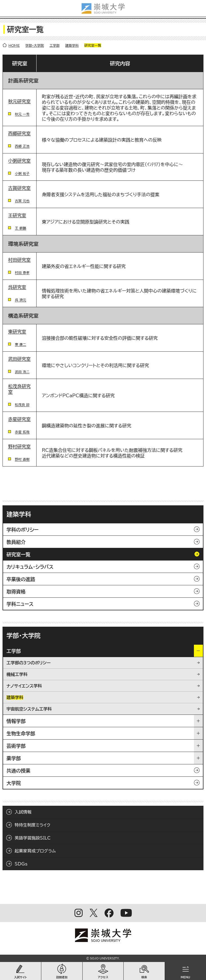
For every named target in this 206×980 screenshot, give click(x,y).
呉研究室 (17, 287)
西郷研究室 (19, 133)
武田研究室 (19, 359)
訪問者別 (62, 977)
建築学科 (72, 45)
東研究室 (17, 332)
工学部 (55, 45)
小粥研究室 (19, 161)
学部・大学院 (35, 45)
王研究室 (17, 215)
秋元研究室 (19, 101)
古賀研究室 (19, 188)
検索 (144, 977)
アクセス (103, 977)
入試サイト (21, 977)
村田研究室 (19, 260)
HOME (14, 45)
